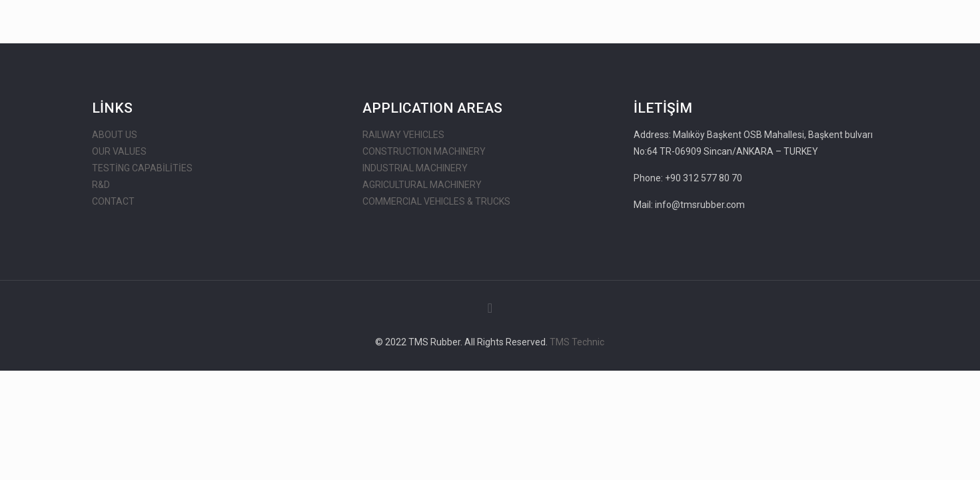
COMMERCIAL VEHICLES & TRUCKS (436, 201)
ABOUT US (115, 135)
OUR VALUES (119, 151)
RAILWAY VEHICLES (403, 135)
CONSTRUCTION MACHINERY (424, 151)
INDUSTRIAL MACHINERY (415, 168)
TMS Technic (577, 342)
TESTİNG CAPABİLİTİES (142, 168)
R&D (101, 185)
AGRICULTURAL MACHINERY (422, 185)
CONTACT (113, 201)
